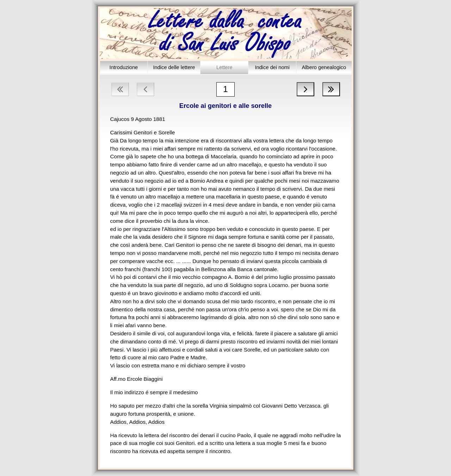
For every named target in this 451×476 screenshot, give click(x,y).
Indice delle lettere (174, 67)
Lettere (224, 67)
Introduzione (124, 67)
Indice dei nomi (272, 67)
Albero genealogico (324, 67)
